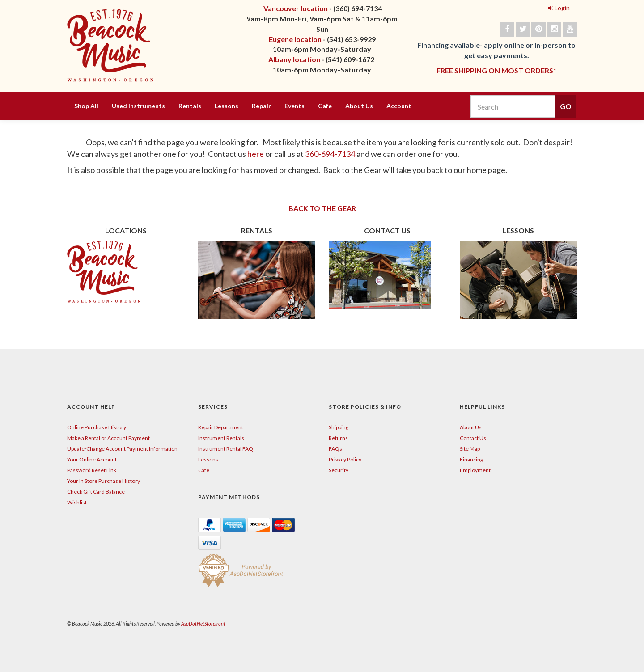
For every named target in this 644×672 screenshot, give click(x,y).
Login (559, 8)
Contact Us (473, 438)
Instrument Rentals (221, 438)
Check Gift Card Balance (96, 492)
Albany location (294, 59)
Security (339, 470)
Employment (475, 470)
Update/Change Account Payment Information (122, 449)
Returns (338, 438)
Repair (261, 106)
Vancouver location (296, 8)
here (256, 154)
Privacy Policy (345, 459)
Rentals (190, 106)
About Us (359, 106)
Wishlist (77, 502)
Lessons (227, 106)
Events (294, 106)
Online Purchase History (97, 427)
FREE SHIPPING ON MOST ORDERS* (496, 70)
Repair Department (221, 427)
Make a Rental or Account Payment (108, 438)
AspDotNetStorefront (203, 623)
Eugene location (295, 39)
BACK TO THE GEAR (322, 208)
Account (399, 106)
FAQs (335, 449)
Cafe (325, 106)
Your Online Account (92, 459)
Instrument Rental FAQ (226, 449)
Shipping (339, 427)
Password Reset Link (92, 470)
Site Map (470, 449)
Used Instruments (138, 106)
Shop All (86, 106)
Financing (471, 459)
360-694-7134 (330, 154)
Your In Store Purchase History (104, 481)
